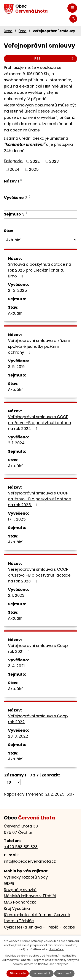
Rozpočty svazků (20, 890)
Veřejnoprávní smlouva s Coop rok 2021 (38, 648)
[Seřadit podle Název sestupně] (21, 181)
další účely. (56, 949)
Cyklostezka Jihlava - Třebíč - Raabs (39, 927)
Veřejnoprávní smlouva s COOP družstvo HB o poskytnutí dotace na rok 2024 (39, 423)
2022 (35, 161)
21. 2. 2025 (17, 290)
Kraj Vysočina (17, 908)
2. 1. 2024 (16, 443)
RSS (55, 59)
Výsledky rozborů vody (26, 877)
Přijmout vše (18, 973)
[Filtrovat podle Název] (40, 189)
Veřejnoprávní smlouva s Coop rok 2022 (38, 719)
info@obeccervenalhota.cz (30, 861)
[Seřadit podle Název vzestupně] (21, 179)
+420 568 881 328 (21, 847)
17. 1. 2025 (17, 519)
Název (11, 181)
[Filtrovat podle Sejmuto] (40, 223)
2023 (54, 161)
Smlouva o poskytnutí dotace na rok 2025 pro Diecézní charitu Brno (40, 270)
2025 (34, 169)
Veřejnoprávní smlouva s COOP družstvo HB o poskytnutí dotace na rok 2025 (39, 499)
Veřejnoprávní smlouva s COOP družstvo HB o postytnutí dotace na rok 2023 (39, 575)
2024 (15, 169)
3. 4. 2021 (16, 666)
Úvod (8, 31)
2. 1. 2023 (16, 595)
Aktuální (16, 313)
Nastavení (64, 973)
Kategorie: (14, 161)
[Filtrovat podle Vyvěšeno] (40, 206)
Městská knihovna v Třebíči (30, 896)
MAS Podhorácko (20, 902)
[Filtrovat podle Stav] (40, 240)
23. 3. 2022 (18, 736)
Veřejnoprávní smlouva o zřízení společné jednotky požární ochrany (39, 346)
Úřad (22, 31)
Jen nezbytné (41, 973)
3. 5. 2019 (16, 367)
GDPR (9, 883)
